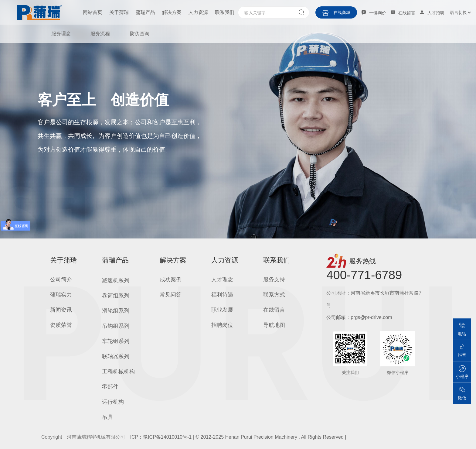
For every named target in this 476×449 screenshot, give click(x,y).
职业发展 (222, 310)
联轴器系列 (116, 356)
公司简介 (61, 279)
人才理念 (222, 279)
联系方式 (274, 295)
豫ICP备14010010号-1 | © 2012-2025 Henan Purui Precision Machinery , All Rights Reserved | (245, 437)
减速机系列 (116, 280)
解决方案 (172, 12)
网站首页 (93, 12)
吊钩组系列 (116, 326)
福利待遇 (222, 295)
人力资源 (198, 12)
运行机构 (113, 402)
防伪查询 (140, 34)
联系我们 (225, 12)
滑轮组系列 (116, 311)
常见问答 (171, 295)
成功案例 (171, 279)
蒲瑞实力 (61, 295)
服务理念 (61, 34)
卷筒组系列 (116, 296)
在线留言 (274, 310)
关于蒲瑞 (119, 12)
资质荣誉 (61, 325)
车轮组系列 (116, 341)
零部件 (110, 387)
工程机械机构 (118, 372)
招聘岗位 (222, 325)
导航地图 (274, 325)
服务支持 (274, 279)
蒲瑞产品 (145, 12)
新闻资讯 (61, 310)
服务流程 (100, 34)
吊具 (107, 417)
